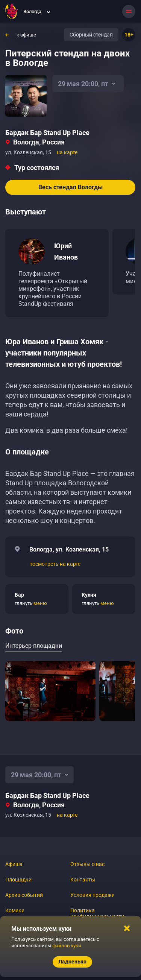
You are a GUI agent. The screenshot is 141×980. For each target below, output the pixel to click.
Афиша (14, 864)
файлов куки (67, 946)
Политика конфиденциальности (97, 913)
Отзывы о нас (87, 864)
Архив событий (24, 895)
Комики (15, 910)
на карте (67, 152)
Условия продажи (92, 895)
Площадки (18, 880)
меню (40, 603)
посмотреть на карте (55, 564)
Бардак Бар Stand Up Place (47, 133)
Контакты (83, 880)
